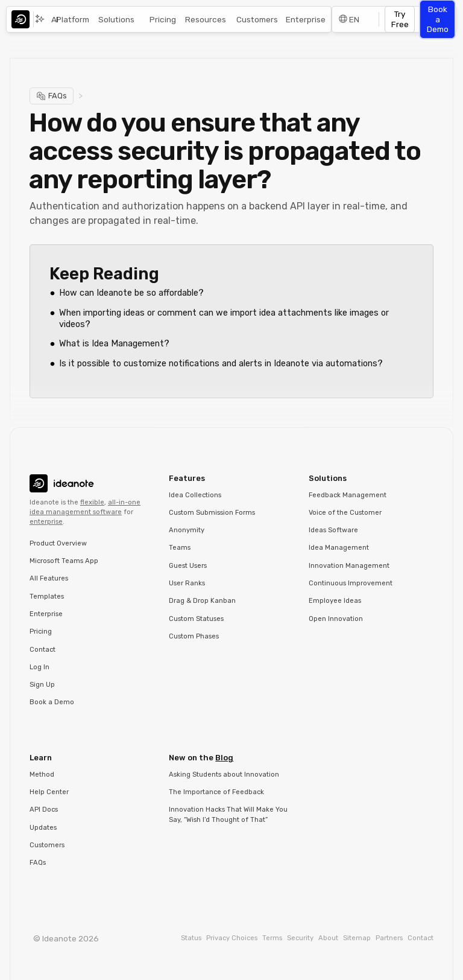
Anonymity (187, 530)
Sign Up (42, 685)
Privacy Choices (232, 938)
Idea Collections (195, 495)
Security (300, 938)
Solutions (116, 19)
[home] (24, 19)
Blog (224, 758)
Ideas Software (333, 530)
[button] (120, 19)
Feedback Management (348, 495)
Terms (272, 938)
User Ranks (187, 583)
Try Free (400, 19)
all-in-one (124, 502)
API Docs (44, 810)
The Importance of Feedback (216, 792)
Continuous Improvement (351, 583)
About (328, 938)
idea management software (76, 512)
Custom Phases (194, 636)
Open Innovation (336, 619)
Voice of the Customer (345, 513)
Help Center (49, 792)
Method (42, 775)
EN (354, 19)
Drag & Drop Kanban (202, 601)
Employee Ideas (335, 601)
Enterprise (306, 19)
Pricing (163, 19)
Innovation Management (349, 566)
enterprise (46, 522)
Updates (43, 828)
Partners (389, 938)
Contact (43, 650)
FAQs (38, 863)
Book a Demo (438, 19)
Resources (206, 19)
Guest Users (188, 566)
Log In (39, 667)
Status (191, 938)
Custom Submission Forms (212, 513)
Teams (180, 548)
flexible (92, 502)
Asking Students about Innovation (224, 775)
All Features (49, 578)
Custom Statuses (196, 619)
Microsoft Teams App (64, 561)
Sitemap (357, 938)
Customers (257, 19)
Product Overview (58, 543)
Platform (73, 19)
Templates (47, 597)
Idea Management (339, 548)
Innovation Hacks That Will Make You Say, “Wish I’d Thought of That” (228, 815)
